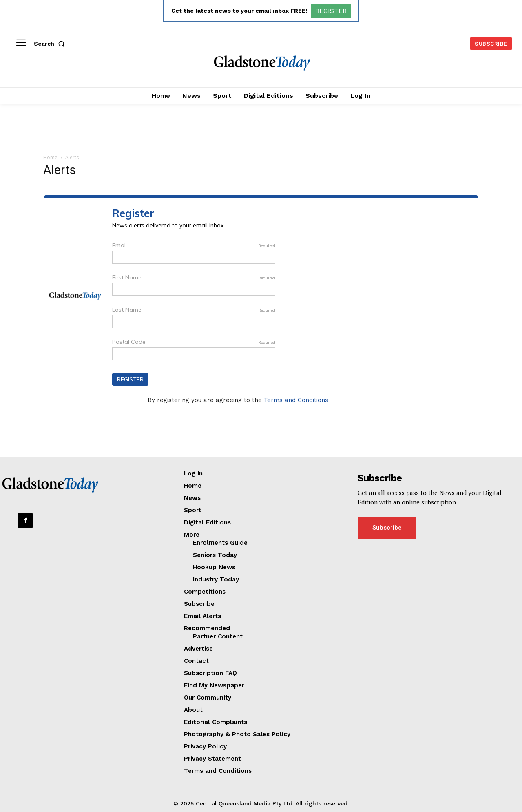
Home (50, 157)
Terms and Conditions (296, 400)
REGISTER (331, 11)
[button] (51, 44)
